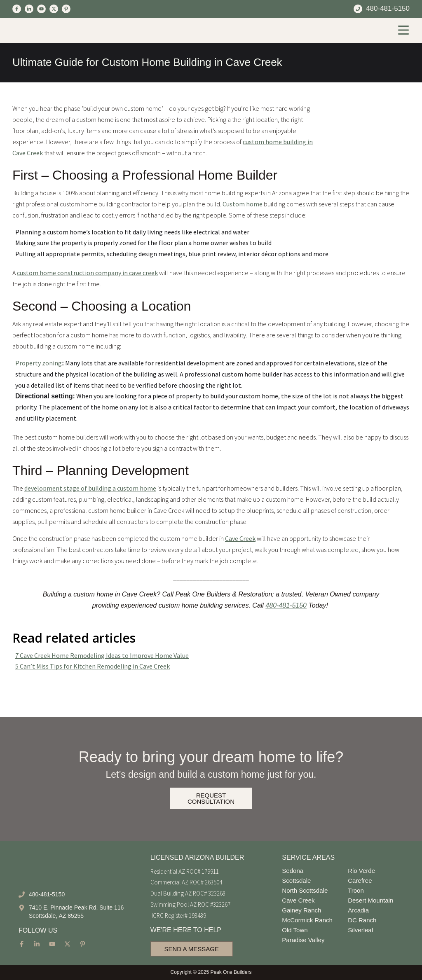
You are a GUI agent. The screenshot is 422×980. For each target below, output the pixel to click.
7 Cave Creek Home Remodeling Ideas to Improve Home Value (102, 655)
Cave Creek (240, 538)
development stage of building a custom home (90, 488)
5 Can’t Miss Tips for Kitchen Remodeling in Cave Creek (93, 666)
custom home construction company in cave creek (87, 273)
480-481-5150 (286, 605)
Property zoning (39, 363)
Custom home (243, 204)
